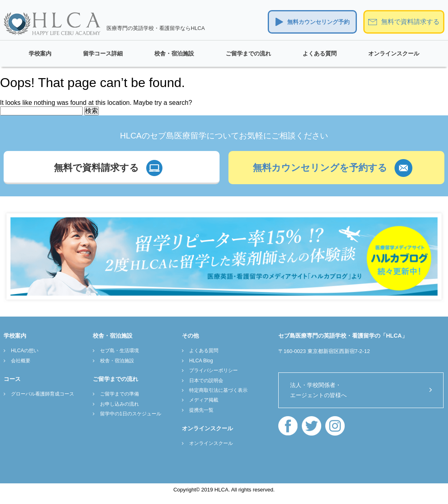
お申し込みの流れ (119, 404)
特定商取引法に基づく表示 (218, 390)
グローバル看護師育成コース (43, 394)
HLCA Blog (201, 361)
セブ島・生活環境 (119, 351)
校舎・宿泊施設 (174, 53)
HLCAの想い (25, 351)
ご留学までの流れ (248, 53)
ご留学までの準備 (119, 394)
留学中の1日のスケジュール (131, 414)
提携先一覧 (201, 410)
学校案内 (40, 53)
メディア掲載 (204, 400)
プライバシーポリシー (213, 370)
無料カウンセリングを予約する (320, 168)
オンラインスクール (394, 53)
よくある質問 (320, 53)
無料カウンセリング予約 (318, 22)
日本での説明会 (206, 381)
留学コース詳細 (103, 53)
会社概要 (21, 361)
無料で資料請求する (410, 22)
